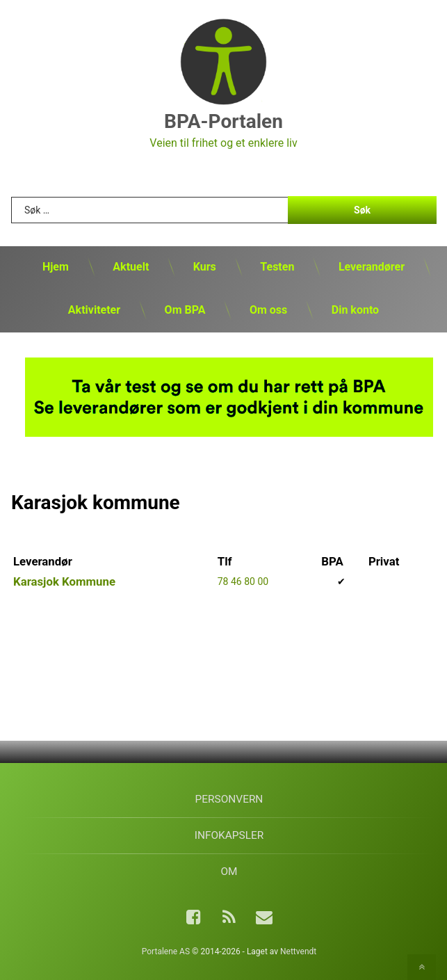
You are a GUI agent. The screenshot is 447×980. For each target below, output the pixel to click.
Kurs (205, 267)
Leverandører (372, 267)
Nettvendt (298, 951)
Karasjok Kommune (64, 581)
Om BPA (185, 310)
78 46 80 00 (243, 581)
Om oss (268, 310)
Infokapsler (229, 835)
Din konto (355, 310)
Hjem (56, 267)
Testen (277, 267)
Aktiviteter (94, 310)
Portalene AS (166, 951)
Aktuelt (131, 267)
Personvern (229, 799)
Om (229, 871)
